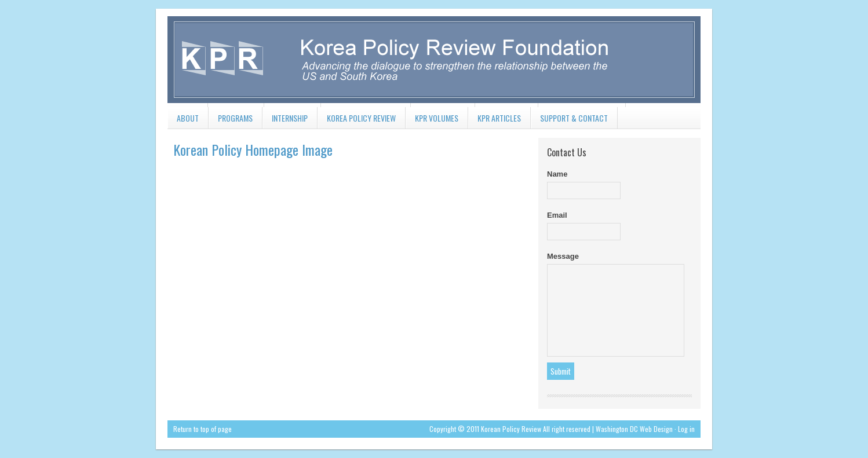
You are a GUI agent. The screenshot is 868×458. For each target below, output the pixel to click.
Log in (686, 429)
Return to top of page (203, 429)
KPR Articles (495, 120)
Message (563, 256)
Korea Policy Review (357, 120)
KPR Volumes (432, 120)
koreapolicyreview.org (434, 58)
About (183, 120)
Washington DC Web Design (634, 429)
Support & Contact (569, 120)
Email (557, 215)
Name (557, 174)
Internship (285, 120)
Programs (231, 120)
